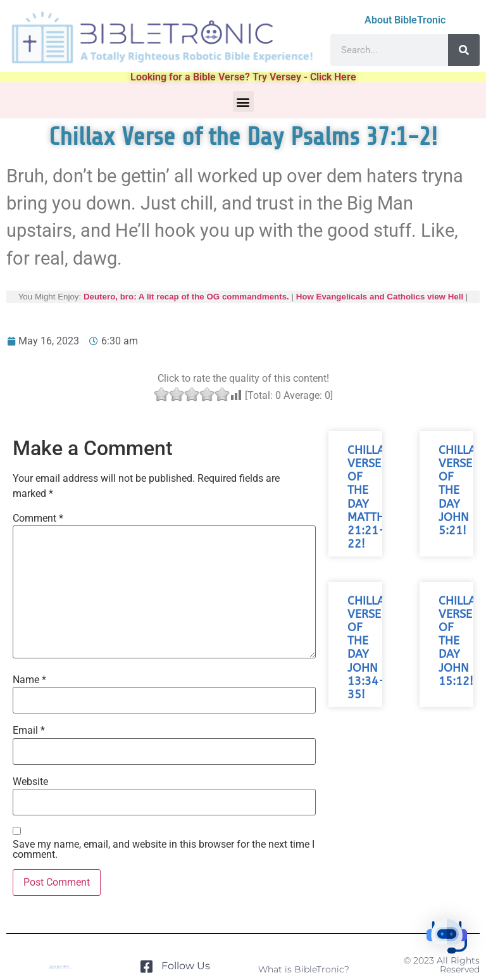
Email (29, 731)
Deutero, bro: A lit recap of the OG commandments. (186, 297)
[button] (243, 102)
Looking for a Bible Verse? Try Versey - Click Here (243, 77)
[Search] (464, 50)
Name (29, 680)
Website (30, 782)
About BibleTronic (405, 20)
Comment (38, 518)
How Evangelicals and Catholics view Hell (380, 297)
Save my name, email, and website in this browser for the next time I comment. (164, 850)
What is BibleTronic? (304, 969)
